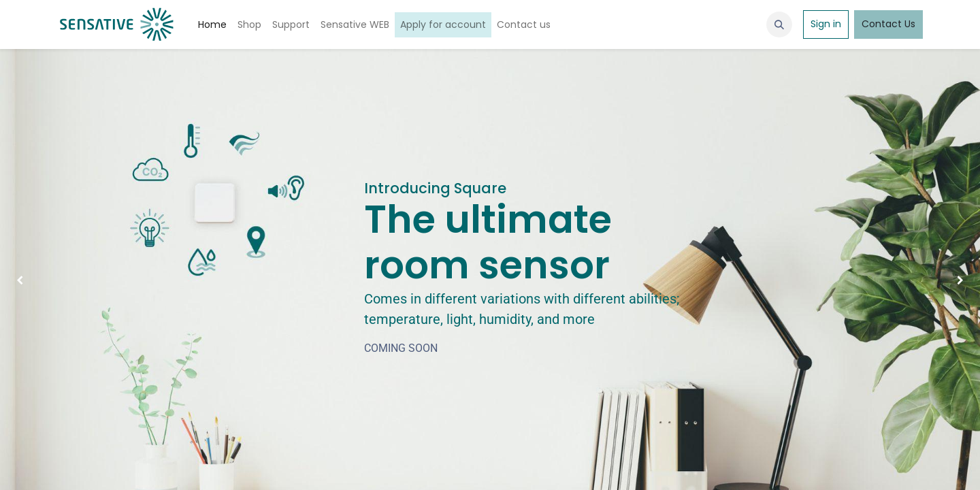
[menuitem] (212, 25)
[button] (779, 24)
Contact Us (888, 24)
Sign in (826, 24)
